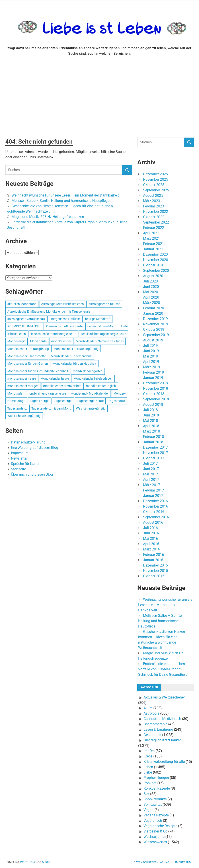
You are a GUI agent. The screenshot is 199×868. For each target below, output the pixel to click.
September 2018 (156, 399)
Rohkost (150, 783)
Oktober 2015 (154, 576)
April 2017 (151, 480)
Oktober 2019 (154, 329)
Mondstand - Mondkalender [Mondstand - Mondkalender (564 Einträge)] (90, 393)
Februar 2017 (154, 490)
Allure (148, 708)
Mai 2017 (151, 474)
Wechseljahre (154, 837)
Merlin (46, 862)
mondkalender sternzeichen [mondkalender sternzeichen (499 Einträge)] (62, 386)
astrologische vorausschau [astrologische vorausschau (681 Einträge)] (26, 319)
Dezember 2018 (155, 383)
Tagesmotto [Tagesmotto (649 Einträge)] (117, 401)
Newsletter (19, 458)
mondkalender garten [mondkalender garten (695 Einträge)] (88, 371)
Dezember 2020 (155, 254)
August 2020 (153, 276)
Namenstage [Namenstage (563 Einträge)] (16, 401)
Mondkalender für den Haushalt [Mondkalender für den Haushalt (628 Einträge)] (74, 364)
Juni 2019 (151, 351)
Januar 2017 (153, 496)
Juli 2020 (150, 281)
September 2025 (156, 190)
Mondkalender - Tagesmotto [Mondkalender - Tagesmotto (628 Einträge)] (27, 356)
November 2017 (156, 453)
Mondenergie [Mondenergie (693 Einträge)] (16, 341)
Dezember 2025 (155, 174)
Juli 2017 (150, 463)
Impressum (20, 453)
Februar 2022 (154, 228)
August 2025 (153, 196)
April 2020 (151, 297)
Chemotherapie (155, 724)
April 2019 (151, 362)
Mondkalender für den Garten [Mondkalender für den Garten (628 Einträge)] (28, 364)
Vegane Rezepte (156, 815)
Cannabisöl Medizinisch (162, 719)
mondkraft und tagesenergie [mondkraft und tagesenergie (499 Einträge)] (46, 393)
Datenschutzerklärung (28, 442)
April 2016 (151, 544)
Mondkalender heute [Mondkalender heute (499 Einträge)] (55, 379)
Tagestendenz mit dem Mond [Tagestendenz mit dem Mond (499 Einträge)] (51, 408)
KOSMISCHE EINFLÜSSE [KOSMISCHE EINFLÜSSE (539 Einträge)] (24, 326)
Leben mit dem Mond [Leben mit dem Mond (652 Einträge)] (102, 326)
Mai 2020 (151, 292)
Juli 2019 (150, 346)
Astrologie (151, 713)
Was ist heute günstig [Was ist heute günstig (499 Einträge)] (91, 408)
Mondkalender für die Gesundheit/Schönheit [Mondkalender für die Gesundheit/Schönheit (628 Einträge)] (38, 371)
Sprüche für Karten (26, 464)
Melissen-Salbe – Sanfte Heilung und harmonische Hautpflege (61, 201)
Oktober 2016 (154, 512)
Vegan (149, 810)
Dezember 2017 (155, 447)
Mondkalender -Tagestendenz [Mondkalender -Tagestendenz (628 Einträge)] (71, 356)
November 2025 (156, 179)
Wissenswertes (155, 842)
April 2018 (151, 426)
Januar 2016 (153, 560)
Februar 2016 (154, 555)
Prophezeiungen (156, 778)
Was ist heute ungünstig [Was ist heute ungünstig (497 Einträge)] (24, 416)
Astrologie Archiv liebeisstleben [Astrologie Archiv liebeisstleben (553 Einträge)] (63, 304)
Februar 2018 (154, 437)
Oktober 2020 (154, 265)
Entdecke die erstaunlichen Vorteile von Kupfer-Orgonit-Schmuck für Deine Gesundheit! (163, 669)
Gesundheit (152, 735)
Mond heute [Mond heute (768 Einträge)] (38, 341)
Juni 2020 (151, 287)
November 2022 (156, 212)
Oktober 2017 (154, 458)
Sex (146, 794)
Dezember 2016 (155, 501)
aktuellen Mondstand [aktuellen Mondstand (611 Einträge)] (22, 304)
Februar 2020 (154, 308)
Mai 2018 (151, 421)
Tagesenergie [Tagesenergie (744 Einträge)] (63, 401)
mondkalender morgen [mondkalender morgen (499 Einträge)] (23, 386)
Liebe (148, 772)
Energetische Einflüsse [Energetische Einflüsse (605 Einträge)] (65, 319)
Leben (148, 767)
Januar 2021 (153, 249)
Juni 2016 (151, 533)
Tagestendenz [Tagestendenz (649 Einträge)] (17, 408)
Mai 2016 (151, 539)
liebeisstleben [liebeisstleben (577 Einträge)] (17, 334)
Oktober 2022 (154, 217)
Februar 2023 (154, 206)
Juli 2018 (150, 410)
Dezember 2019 (155, 319)
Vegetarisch (153, 821)
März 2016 (152, 549)
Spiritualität (153, 804)
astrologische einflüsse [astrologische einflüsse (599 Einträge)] (104, 304)
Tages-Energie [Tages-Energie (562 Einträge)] (40, 401)
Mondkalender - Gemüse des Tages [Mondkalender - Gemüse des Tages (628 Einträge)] (100, 341)
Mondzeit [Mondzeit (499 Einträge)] (120, 393)
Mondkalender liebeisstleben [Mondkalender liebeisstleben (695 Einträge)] (93, 379)
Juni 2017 (151, 469)
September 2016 (156, 517)
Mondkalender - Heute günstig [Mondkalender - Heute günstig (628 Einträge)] (28, 349)
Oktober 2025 (154, 185)
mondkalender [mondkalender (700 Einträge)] (61, 341)
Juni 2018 (151, 415)
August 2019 (153, 340)
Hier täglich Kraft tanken (163, 740)
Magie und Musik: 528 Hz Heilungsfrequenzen (48, 217)
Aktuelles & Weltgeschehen (165, 697)
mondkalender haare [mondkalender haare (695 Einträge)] (22, 379)
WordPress (28, 862)
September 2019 (156, 335)
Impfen (149, 751)
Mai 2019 (151, 356)
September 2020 (156, 271)
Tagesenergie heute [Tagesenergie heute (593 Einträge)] (90, 401)
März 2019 (152, 367)
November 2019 (156, 324)
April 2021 (151, 233)
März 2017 (152, 485)
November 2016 (156, 506)
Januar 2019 (153, 378)
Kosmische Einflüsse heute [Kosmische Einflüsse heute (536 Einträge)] (64, 326)
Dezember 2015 (155, 565)
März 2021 (152, 238)
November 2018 (156, 388)
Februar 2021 (154, 244)
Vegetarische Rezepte (160, 826)
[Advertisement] (99, 99)
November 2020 (156, 260)
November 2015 (156, 571)
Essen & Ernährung (158, 729)
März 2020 (152, 303)
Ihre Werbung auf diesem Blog (35, 448)
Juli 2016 (150, 528)
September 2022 (156, 222)
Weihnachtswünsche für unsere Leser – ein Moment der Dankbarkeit (65, 195)
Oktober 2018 (154, 394)
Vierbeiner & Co (155, 831)
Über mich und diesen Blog (32, 474)
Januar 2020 (153, 313)
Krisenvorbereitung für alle (164, 762)
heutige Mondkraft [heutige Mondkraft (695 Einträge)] (98, 319)
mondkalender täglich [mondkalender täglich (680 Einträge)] (101, 386)
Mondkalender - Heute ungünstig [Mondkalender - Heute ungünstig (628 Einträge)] (76, 349)
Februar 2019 (154, 372)
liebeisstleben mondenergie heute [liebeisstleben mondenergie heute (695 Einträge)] (53, 334)
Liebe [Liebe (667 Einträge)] (125, 326)
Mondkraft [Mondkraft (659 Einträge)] (15, 393)
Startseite (18, 469)
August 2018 (153, 405)
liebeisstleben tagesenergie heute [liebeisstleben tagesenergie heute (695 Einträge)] (104, 334)
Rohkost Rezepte (157, 788)
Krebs (148, 756)
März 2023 (152, 201)
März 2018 (152, 431)
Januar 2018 (153, 442)
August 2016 (153, 522)
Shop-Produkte (155, 799)
